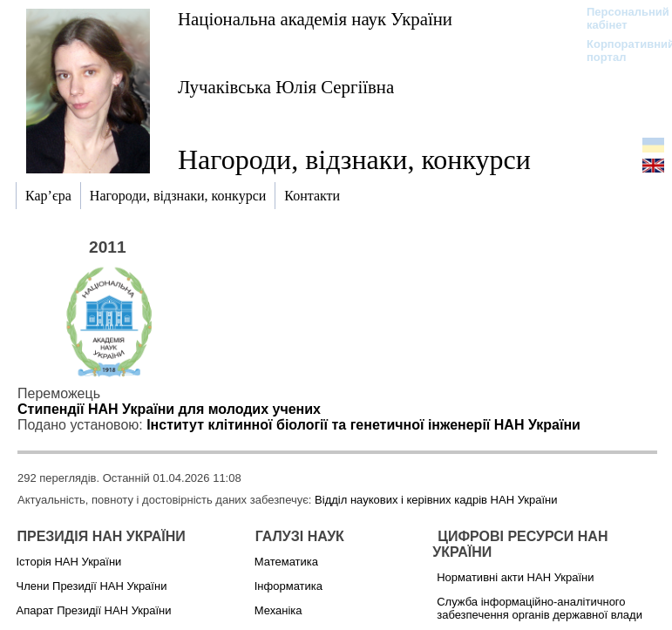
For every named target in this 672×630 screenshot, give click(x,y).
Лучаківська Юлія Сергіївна (286, 87)
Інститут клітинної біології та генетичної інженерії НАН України (363, 425)
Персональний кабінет (619, 18)
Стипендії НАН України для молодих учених (169, 409)
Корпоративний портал (619, 51)
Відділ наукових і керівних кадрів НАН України (436, 500)
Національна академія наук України (315, 19)
